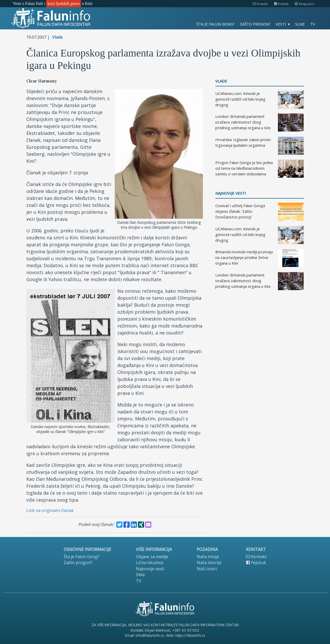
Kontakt (260, 4)
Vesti (281, 24)
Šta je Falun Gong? (216, 24)
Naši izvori (207, 569)
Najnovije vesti (231, 193)
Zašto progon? (255, 24)
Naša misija (208, 557)
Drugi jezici (305, 4)
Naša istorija (209, 563)
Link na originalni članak (50, 510)
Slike (300, 24)
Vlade (57, 37)
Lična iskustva (150, 563)
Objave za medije (152, 557)
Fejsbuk (281, 4)
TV (313, 24)
